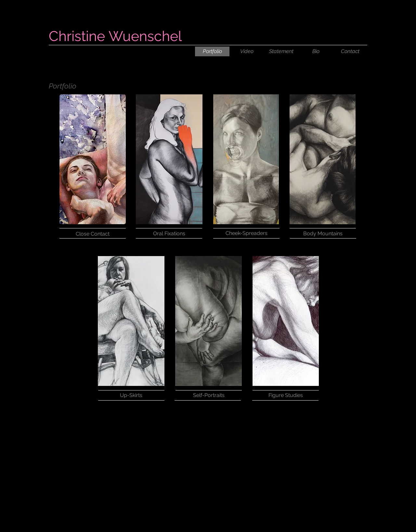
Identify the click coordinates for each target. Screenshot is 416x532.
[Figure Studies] (286, 395)
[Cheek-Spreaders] (246, 233)
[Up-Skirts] (131, 395)
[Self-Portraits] (209, 395)
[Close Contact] (93, 234)
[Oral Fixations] (169, 233)
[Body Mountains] (323, 234)
